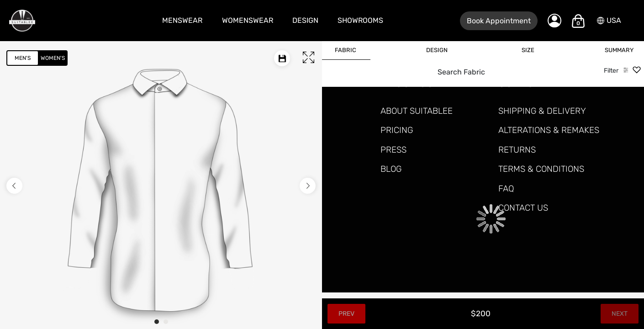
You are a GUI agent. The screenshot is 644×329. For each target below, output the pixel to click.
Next (620, 314)
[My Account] (554, 21)
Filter (611, 71)
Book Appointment (499, 21)
